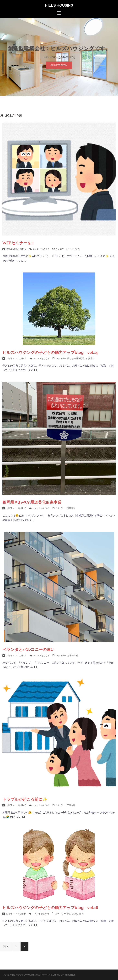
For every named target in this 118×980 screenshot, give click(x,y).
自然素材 (90, 358)
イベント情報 (73, 249)
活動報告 (71, 508)
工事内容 (71, 805)
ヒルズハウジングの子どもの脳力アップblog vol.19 (50, 352)
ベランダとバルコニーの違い (29, 649)
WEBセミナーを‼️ (18, 243)
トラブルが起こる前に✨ (25, 799)
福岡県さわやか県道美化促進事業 (32, 502)
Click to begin (59, 65)
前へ (6, 946)
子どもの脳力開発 (76, 358)
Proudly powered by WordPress (21, 975)
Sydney (56, 975)
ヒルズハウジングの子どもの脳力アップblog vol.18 (50, 908)
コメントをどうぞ (41, 249)
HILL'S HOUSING (59, 5)
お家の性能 (72, 655)
